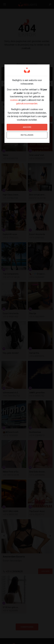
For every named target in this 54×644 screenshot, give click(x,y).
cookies (14, 100)
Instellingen (27, 135)
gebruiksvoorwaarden (27, 103)
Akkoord (27, 127)
